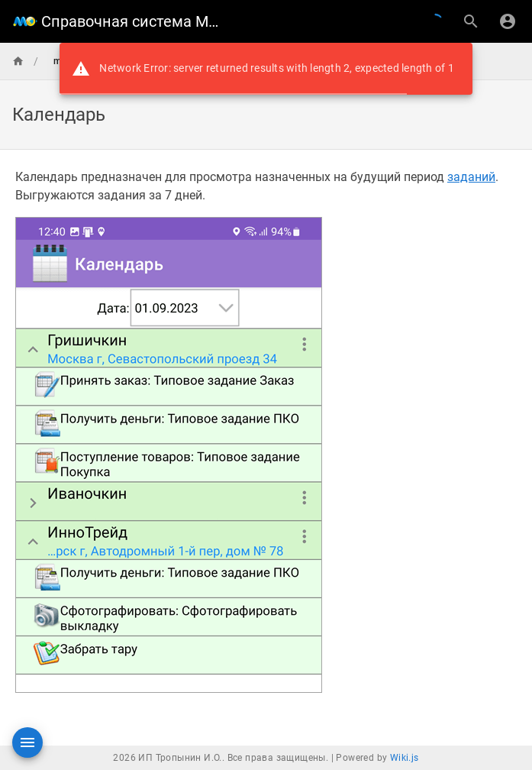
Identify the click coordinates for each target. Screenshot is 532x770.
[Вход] (508, 21)
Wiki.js (405, 758)
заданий (471, 177)
